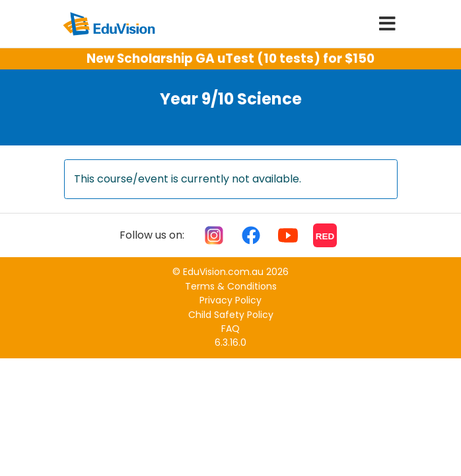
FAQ (230, 329)
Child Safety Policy (231, 315)
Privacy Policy (230, 300)
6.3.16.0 (230, 342)
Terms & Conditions (231, 286)
